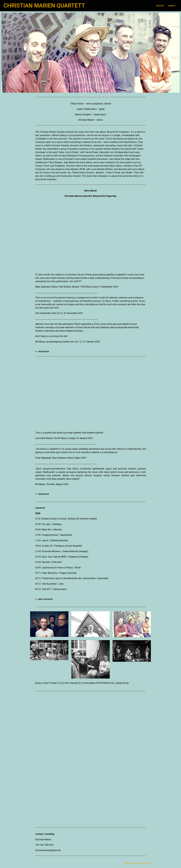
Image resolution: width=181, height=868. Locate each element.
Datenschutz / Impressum (137, 863)
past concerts (45, 599)
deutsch (160, 6)
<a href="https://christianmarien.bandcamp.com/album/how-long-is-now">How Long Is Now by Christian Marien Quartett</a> (90, 394)
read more (43, 351)
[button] (90, 352)
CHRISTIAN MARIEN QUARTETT (44, 6)
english (172, 6)
